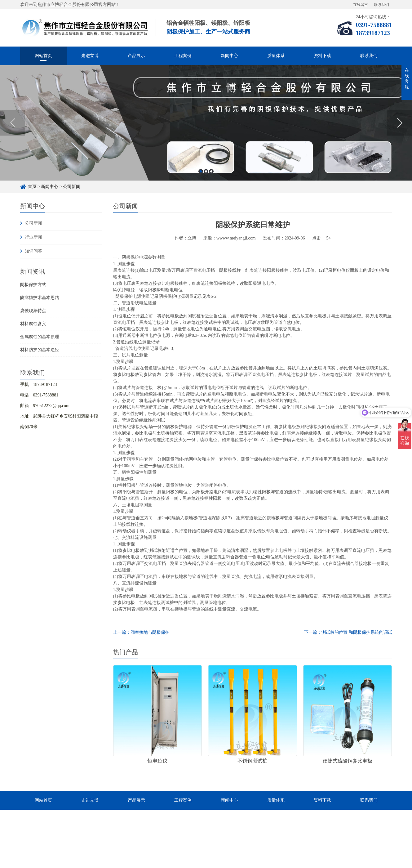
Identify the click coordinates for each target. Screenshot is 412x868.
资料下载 (322, 56)
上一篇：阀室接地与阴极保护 (141, 632)
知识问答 (33, 251)
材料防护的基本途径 (40, 350)
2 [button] (206, 171)
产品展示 (136, 56)
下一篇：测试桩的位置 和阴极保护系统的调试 (348, 632)
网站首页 (43, 56)
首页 (32, 187)
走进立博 (90, 56)
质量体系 (276, 56)
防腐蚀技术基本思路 (40, 298)
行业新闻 (33, 237)
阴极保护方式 (33, 285)
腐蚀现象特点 (33, 311)
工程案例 (183, 56)
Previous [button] (13, 123)
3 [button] (211, 171)
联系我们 (382, 5)
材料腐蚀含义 (33, 324)
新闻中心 (229, 56)
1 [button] (201, 171)
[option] (206, 123)
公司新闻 (72, 187)
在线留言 (361, 5)
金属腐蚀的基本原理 (40, 337)
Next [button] (399, 123)
